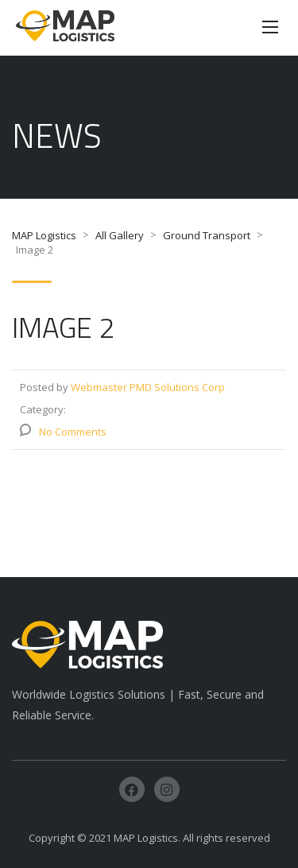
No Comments (73, 432)
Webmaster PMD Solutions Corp (148, 387)
